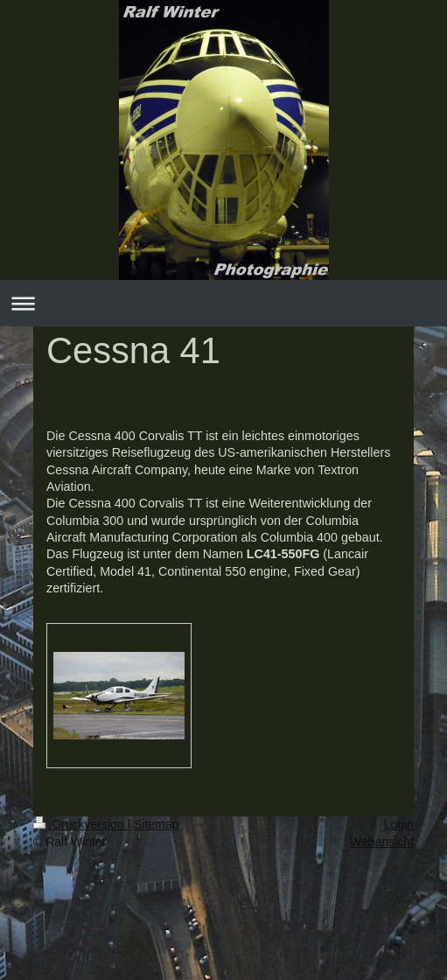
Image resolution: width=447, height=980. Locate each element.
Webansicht (382, 842)
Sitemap (156, 824)
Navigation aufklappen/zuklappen (223, 303)
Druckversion (80, 824)
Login (399, 824)
